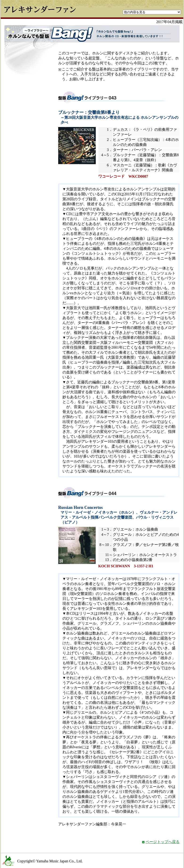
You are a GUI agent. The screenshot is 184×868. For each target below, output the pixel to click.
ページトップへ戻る (163, 842)
